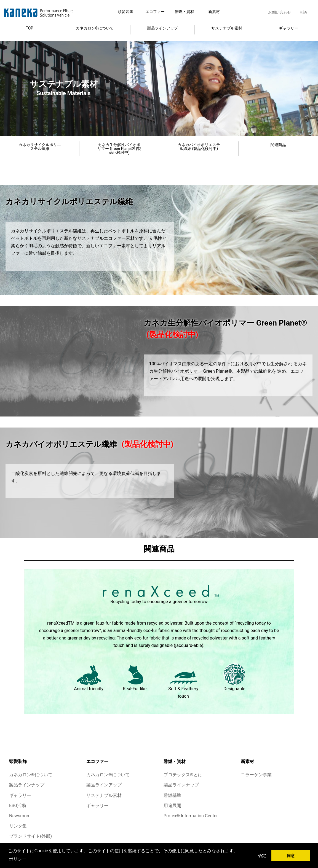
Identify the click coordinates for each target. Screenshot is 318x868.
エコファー (155, 12)
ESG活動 (18, 806)
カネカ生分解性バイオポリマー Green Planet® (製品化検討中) (119, 149)
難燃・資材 (185, 12)
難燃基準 (172, 795)
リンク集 (18, 826)
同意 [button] (291, 856)
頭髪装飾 (125, 12)
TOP (30, 28)
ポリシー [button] (18, 859)
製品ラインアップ (162, 28)
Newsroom (20, 816)
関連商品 (278, 145)
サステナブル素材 (227, 28)
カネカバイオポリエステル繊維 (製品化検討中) (199, 147)
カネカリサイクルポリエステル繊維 (40, 147)
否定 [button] (262, 856)
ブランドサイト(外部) (30, 836)
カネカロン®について (95, 28)
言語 (303, 12)
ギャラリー (288, 28)
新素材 (214, 12)
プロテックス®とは (183, 775)
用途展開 (172, 806)
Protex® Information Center (191, 816)
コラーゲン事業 (256, 775)
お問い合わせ (280, 12)
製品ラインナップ (27, 785)
